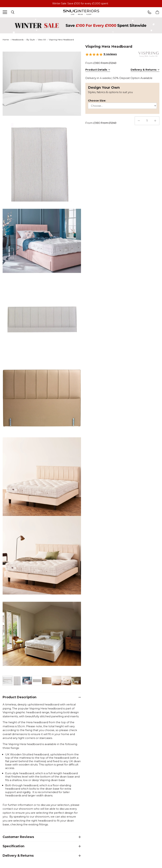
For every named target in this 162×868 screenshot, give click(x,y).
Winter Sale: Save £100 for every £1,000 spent (80, 3)
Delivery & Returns (18, 855)
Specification (13, 846)
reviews (110, 54)
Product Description (20, 697)
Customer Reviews (18, 837)
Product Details (96, 70)
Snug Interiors (81, 12)
